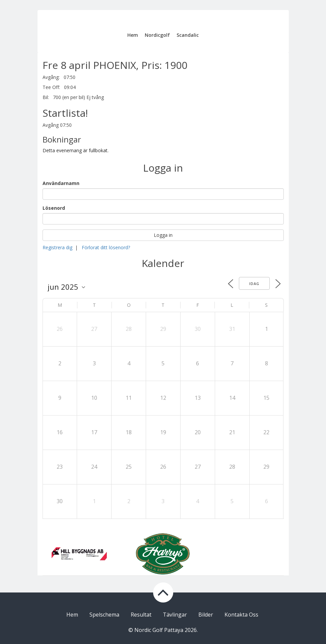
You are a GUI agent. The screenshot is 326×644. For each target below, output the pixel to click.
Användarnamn (61, 183)
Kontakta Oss (241, 615)
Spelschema (104, 615)
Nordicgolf (157, 35)
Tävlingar (175, 615)
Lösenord (54, 208)
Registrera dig (57, 247)
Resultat (141, 615)
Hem (133, 35)
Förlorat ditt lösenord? (106, 247)
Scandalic (188, 35)
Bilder (206, 615)
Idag (254, 284)
